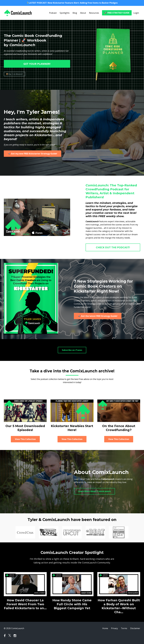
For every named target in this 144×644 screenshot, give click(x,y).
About (83, 13)
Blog (75, 13)
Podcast (53, 13)
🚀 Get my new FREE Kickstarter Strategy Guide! (33, 154)
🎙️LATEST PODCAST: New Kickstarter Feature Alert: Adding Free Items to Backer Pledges (72, 3)
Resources (94, 13)
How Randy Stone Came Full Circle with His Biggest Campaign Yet (72, 604)
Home (105, 628)
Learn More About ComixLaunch (94, 491)
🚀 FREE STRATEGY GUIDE (117, 13)
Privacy (114, 628)
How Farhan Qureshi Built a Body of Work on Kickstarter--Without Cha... (119, 606)
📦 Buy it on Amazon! (14, 74)
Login (136, 13)
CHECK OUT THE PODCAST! (113, 247)
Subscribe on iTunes (72, 350)
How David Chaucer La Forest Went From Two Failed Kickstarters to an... (25, 604)
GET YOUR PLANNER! (37, 64)
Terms (124, 628)
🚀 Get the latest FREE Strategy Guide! (98, 316)
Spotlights (65, 13)
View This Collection (25, 439)
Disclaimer (135, 628)
